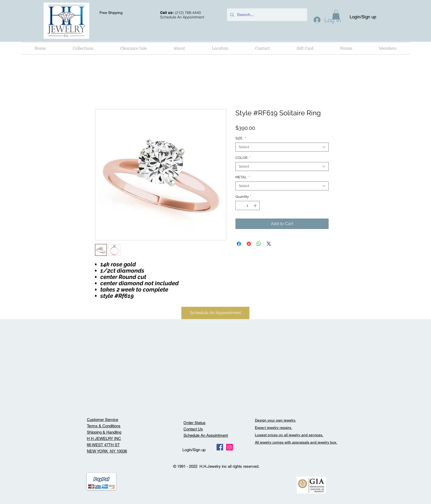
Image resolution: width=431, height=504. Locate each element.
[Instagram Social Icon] (230, 447)
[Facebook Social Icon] (220, 447)
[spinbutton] (247, 206)
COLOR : (243, 158)
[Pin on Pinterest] (249, 244)
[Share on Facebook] (239, 244)
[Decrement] (239, 206)
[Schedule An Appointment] (215, 313)
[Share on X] (269, 244)
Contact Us (193, 429)
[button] (83, 48)
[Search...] (267, 15)
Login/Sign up (363, 17)
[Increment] (256, 206)
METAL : (243, 177)
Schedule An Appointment (206, 435)
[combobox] (282, 147)
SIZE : (241, 138)
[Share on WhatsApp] (259, 244)
